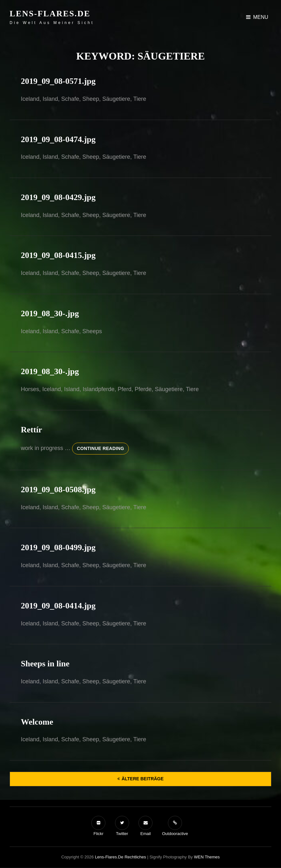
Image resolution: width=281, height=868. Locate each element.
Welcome (37, 722)
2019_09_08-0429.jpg (58, 197)
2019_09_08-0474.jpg (58, 139)
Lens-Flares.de (50, 14)
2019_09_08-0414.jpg (58, 606)
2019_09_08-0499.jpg (58, 547)
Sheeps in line (45, 664)
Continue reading (103, 448)
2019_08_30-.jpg (50, 313)
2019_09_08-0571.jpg (58, 81)
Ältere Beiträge (142, 779)
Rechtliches (135, 857)
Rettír (31, 430)
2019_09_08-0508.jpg (58, 490)
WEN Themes (207, 857)
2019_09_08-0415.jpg (58, 255)
